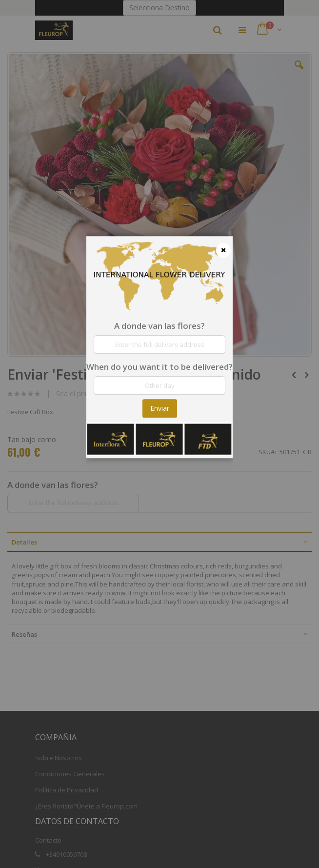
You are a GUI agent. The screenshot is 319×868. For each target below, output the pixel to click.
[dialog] (159, 434)
